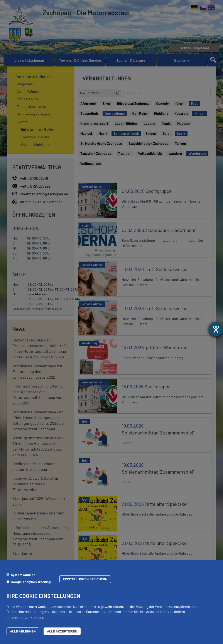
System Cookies (23, 575)
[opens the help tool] (216, 329)
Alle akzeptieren (62, 631)
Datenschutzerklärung (25, 618)
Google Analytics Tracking (31, 582)
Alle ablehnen (23, 631)
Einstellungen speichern (85, 579)
